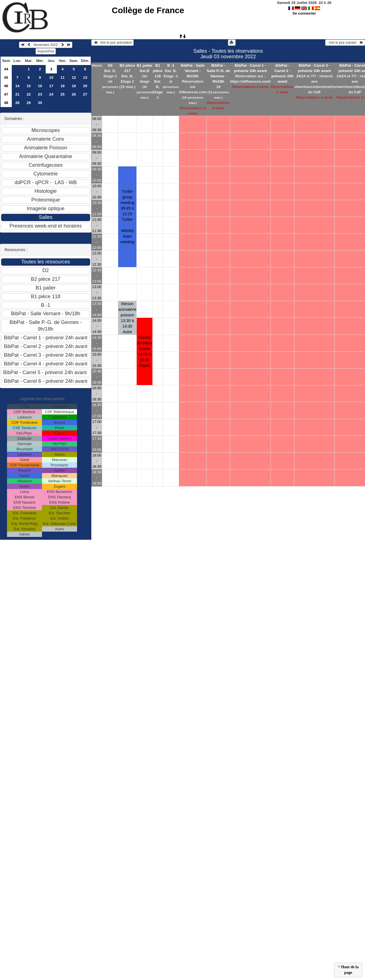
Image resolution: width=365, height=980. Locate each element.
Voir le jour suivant (345, 43)
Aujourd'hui (46, 51)
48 (6, 103)
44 (6, 69)
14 (18, 86)
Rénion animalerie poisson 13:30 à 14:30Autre (127, 318)
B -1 (171, 65)
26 (74, 94)
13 (85, 77)
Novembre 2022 (46, 45)
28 (18, 103)
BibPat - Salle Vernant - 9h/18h (193, 71)
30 (40, 103)
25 (63, 94)
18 (63, 86)
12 (74, 77)
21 (18, 94)
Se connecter (304, 13)
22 (29, 94)
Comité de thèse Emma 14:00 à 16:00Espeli (145, 351)
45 (6, 77)
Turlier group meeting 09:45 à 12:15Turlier (127, 217)
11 (63, 77)
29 (29, 103)
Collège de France (148, 10)
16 (40, 86)
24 (51, 94)
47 (6, 94)
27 (85, 94)
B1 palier (145, 65)
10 (51, 77)
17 (51, 86)
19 (74, 86)
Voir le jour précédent (112, 43)
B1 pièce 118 (158, 71)
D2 (110, 65)
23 (40, 94)
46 (6, 86)
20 (85, 86)
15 (29, 86)
